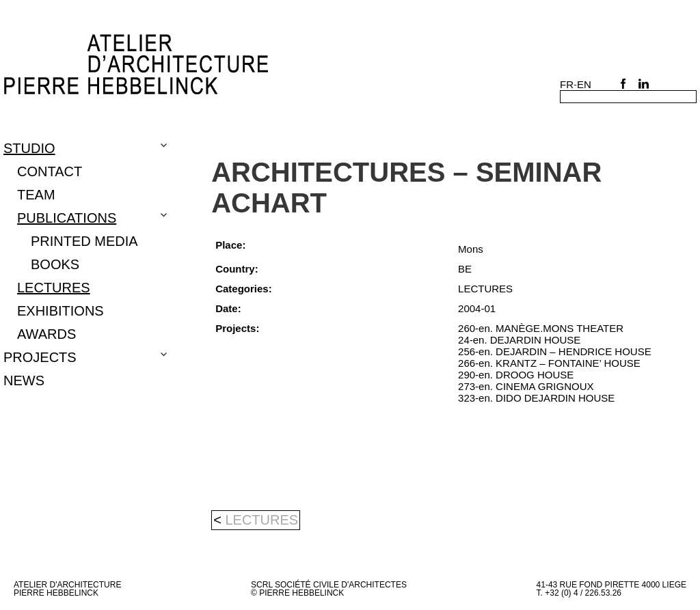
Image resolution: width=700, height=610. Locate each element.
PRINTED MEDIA (84, 241)
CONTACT (50, 171)
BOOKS (55, 264)
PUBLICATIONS (67, 218)
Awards (46, 334)
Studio (29, 148)
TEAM (36, 195)
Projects (40, 357)
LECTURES (54, 288)
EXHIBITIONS (60, 311)
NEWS (24, 380)
